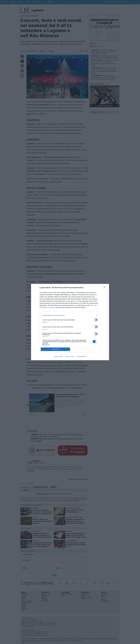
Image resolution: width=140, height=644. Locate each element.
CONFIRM (55, 349)
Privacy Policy (81, 356)
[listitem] (70, 315)
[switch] (95, 320)
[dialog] (70, 322)
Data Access (70, 356)
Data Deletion (59, 356)
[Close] (105, 288)
